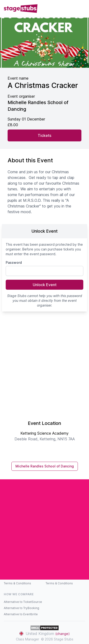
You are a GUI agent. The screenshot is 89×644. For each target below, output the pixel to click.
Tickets (44, 135)
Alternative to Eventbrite (21, 614)
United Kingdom (45, 634)
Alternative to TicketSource (23, 602)
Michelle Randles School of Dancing (45, 466)
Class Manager (28, 639)
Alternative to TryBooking (21, 608)
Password (14, 262)
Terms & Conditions (17, 583)
